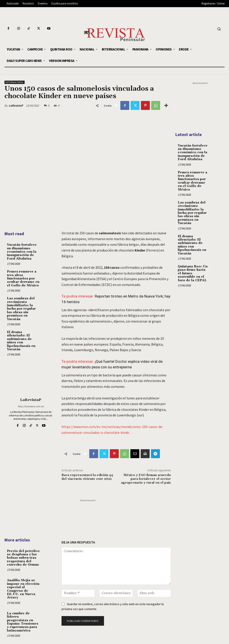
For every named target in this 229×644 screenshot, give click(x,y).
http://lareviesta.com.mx (31, 406)
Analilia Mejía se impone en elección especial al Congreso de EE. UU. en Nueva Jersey (23, 589)
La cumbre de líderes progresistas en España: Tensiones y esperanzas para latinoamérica (23, 622)
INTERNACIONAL (15, 82)
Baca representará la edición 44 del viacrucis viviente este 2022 (87, 477)
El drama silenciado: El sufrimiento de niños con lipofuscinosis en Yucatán (21, 341)
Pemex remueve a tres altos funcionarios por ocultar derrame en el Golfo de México (23, 279)
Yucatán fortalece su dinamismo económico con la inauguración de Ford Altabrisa (22, 252)
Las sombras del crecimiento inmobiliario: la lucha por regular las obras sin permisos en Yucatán (21, 309)
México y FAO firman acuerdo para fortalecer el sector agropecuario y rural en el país (146, 479)
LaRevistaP (16, 106)
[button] (219, 29)
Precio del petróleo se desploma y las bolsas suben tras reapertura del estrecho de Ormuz (23, 558)
